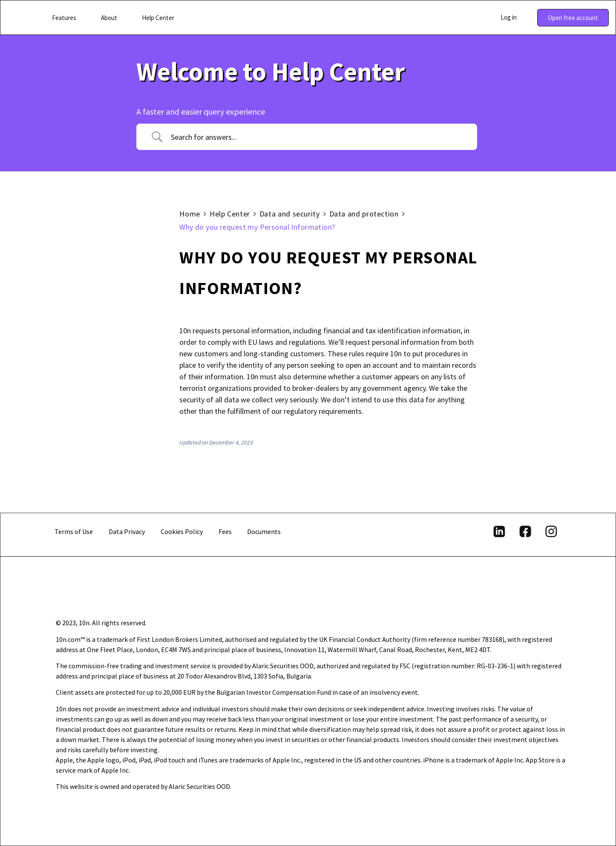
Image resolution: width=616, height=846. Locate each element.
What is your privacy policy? (101, 334)
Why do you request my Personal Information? (95, 402)
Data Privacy (127, 531)
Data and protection (85, 322)
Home (190, 214)
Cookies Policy (182, 531)
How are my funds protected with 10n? (104, 373)
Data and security (290, 214)
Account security (80, 305)
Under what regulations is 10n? (107, 350)
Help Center (230, 214)
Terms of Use (74, 531)
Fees (225, 531)
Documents (264, 531)
